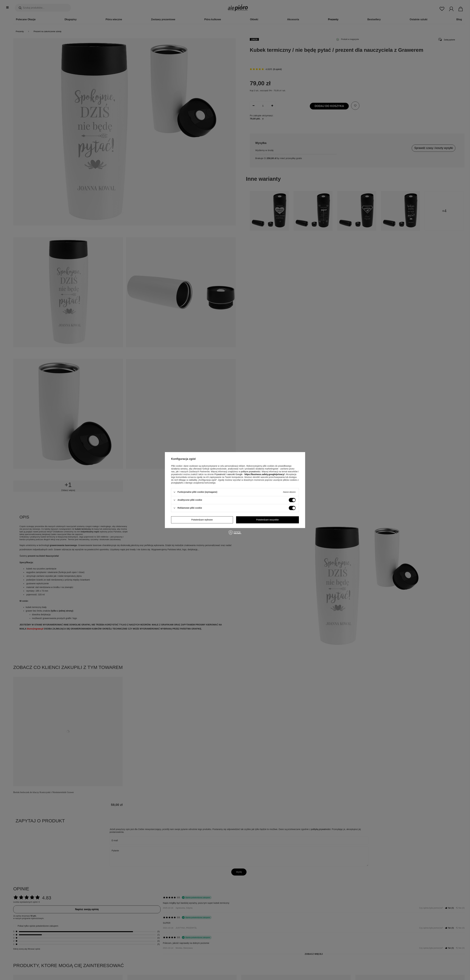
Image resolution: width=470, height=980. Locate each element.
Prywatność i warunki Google (229, 474)
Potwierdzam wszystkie (267, 520)
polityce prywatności (251, 472)
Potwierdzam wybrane (202, 520)
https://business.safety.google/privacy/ (265, 474)
